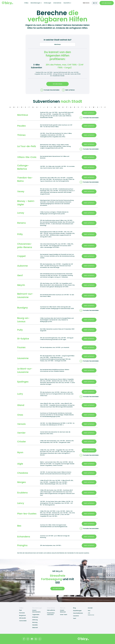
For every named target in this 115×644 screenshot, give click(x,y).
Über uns (63, 608)
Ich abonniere (107, 3)
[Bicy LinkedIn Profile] (36, 639)
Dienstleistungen (37, 608)
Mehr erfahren (89, 113)
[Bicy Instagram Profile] (28, 639)
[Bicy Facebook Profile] (24, 639)
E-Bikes (26, 3)
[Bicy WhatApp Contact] (40, 639)
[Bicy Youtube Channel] (32, 639)
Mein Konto (86, 3)
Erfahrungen (48, 3)
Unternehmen (57, 3)
